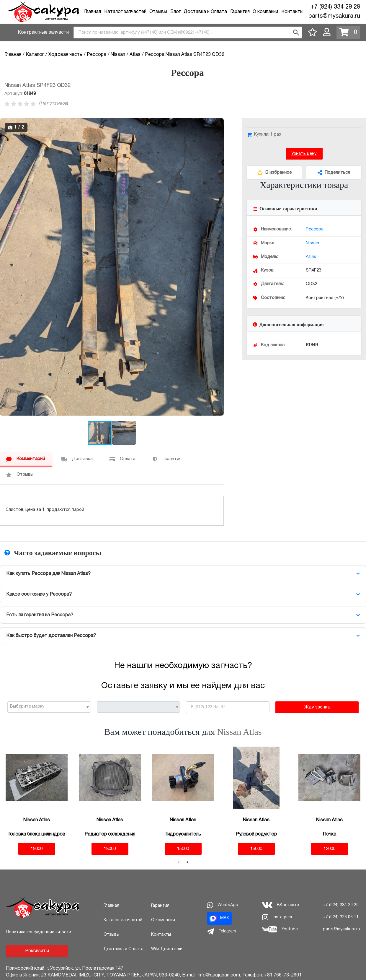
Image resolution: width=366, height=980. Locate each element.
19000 (37, 849)
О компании (265, 12)
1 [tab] (179, 862)
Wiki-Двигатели (167, 949)
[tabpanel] (37, 801)
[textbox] (47, 707)
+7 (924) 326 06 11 (341, 917)
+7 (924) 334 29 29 (335, 7)
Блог (175, 12)
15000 (183, 849)
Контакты (292, 12)
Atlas (311, 257)
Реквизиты (37, 951)
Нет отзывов (54, 103)
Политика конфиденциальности (39, 932)
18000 (110, 849)
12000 (329, 849)
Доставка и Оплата (205, 12)
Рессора (315, 229)
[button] (218, 123)
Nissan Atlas (240, 732)
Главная (93, 12)
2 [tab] (187, 862)
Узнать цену (304, 154)
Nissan (312, 243)
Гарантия (240, 12)
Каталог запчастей (125, 12)
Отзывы (158, 12)
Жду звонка (317, 707)
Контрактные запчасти (43, 32)
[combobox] (188, 32)
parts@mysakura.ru (334, 16)
